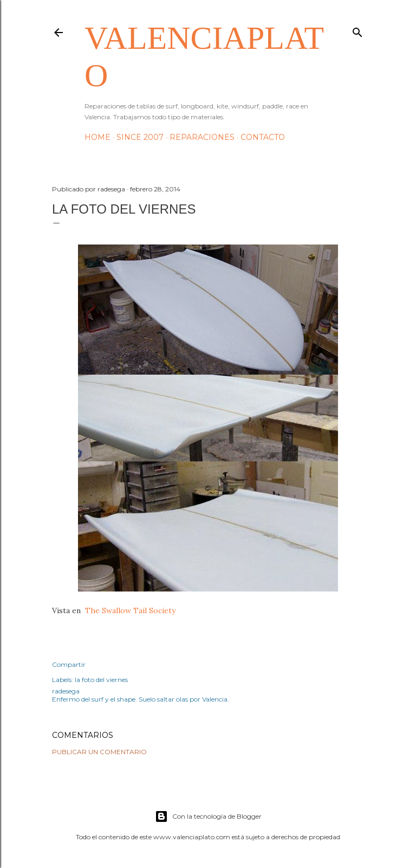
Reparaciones (202, 137)
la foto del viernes (101, 680)
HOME (97, 137)
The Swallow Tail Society (131, 610)
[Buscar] (357, 30)
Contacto (263, 137)
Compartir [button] (69, 664)
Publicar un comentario (99, 752)
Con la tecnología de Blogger (208, 816)
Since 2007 (140, 137)
